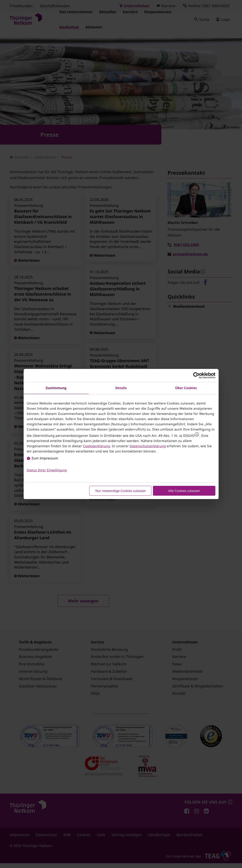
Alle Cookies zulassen (184, 491)
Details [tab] (121, 388)
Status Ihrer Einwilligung (47, 470)
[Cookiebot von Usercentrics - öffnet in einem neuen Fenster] (196, 375)
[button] (197, 434)
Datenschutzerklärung (148, 446)
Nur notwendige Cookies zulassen (121, 491)
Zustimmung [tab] (56, 388)
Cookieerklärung (96, 446)
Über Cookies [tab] (186, 388)
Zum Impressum (45, 458)
